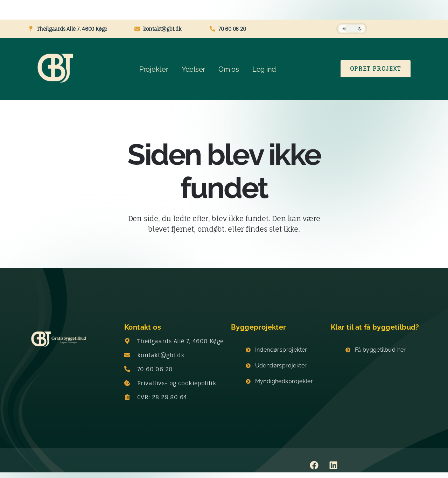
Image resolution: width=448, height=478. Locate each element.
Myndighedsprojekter (284, 381)
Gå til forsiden (224, 249)
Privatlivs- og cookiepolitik (177, 383)
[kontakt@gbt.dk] (127, 355)
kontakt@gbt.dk (161, 355)
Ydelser (193, 69)
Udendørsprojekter (281, 365)
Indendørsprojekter (281, 350)
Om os (229, 69)
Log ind (264, 69)
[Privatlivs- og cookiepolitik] (127, 383)
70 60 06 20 (155, 369)
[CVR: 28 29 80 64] (127, 397)
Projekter (154, 69)
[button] (352, 29)
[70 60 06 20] (127, 369)
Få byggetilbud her (380, 350)
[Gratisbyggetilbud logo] (59, 340)
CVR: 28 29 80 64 (162, 397)
